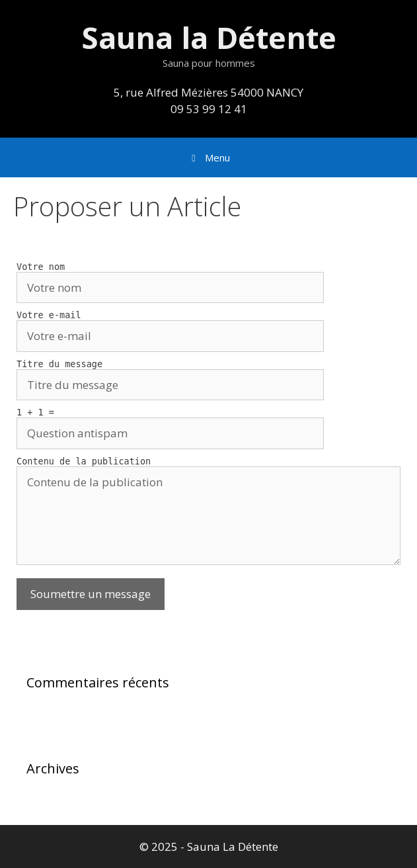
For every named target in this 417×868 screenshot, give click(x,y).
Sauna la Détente (209, 37)
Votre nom (41, 267)
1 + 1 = (35, 412)
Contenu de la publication (84, 461)
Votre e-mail (49, 315)
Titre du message (59, 364)
